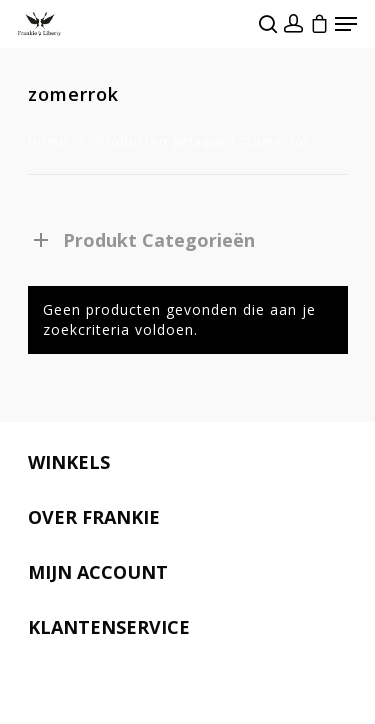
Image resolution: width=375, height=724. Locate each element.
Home (48, 141)
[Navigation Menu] (346, 24)
